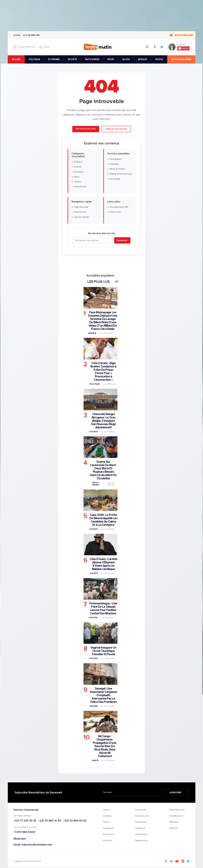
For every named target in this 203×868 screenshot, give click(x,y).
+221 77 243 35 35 (25, 821)
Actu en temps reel (31, 35)
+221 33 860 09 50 (75, 821)
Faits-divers (95, 484)
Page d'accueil (81, 207)
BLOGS (126, 59)
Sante (95, 760)
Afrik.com (174, 828)
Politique (78, 162)
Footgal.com (108, 828)
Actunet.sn (108, 840)
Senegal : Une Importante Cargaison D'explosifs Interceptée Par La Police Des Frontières (103, 695)
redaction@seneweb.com (37, 845)
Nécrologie (115, 179)
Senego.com (140, 810)
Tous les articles (82, 217)
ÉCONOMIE (54, 59)
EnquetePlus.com (177, 810)
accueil (16, 59)
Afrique (92, 333)
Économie (78, 172)
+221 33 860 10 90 (50, 821)
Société (78, 167)
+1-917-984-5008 (24, 832)
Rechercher (122, 240)
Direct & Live (80, 212)
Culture (77, 182)
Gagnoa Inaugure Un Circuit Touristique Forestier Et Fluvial (103, 651)
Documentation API (119, 207)
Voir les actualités (116, 129)
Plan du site (115, 212)
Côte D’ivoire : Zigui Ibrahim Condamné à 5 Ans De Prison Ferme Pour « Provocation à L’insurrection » (103, 371)
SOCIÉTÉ (72, 59)
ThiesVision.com (142, 816)
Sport (77, 177)
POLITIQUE (34, 59)
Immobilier (114, 164)
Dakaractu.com (141, 840)
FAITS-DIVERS (92, 59)
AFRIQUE (142, 59)
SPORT (111, 59)
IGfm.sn (106, 822)
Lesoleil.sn (107, 816)
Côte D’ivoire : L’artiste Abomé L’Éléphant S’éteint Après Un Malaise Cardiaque (103, 564)
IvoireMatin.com (176, 816)
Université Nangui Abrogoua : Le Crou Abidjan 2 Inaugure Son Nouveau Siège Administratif (103, 421)
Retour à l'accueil (86, 129)
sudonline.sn (140, 828)
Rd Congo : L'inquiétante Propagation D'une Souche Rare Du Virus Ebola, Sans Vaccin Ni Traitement (105, 746)
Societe (93, 432)
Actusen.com (109, 834)
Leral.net (107, 810)
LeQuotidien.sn (141, 834)
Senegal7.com (141, 822)
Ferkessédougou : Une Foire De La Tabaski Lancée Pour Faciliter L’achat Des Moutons (103, 608)
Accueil (17, 35)
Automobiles (116, 159)
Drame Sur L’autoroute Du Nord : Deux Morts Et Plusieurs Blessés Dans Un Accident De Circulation (103, 470)
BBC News (174, 822)
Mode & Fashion (117, 169)
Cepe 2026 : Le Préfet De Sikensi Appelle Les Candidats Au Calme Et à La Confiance (103, 520)
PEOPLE (159, 59)
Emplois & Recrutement (121, 174)
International (80, 187)
